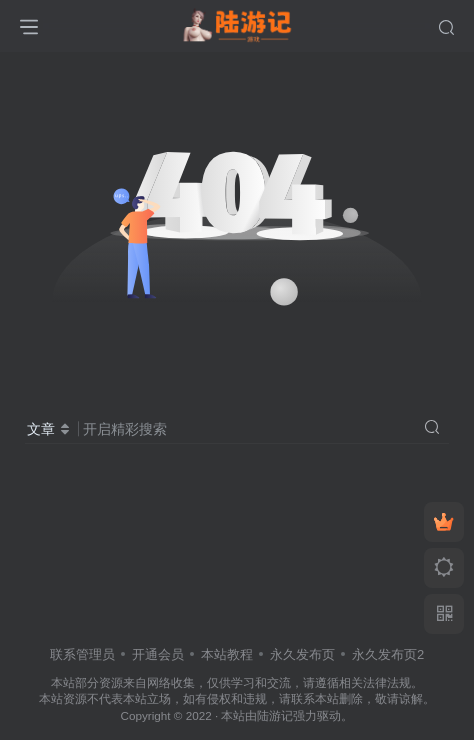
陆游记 (275, 715)
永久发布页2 (388, 654)
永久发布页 (302, 654)
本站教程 (227, 654)
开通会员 (158, 654)
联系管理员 (82, 654)
